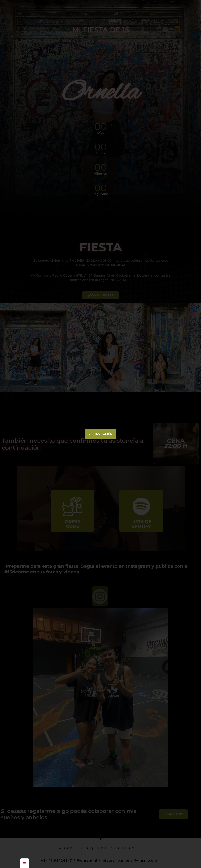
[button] (88, 395)
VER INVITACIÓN (101, 434)
